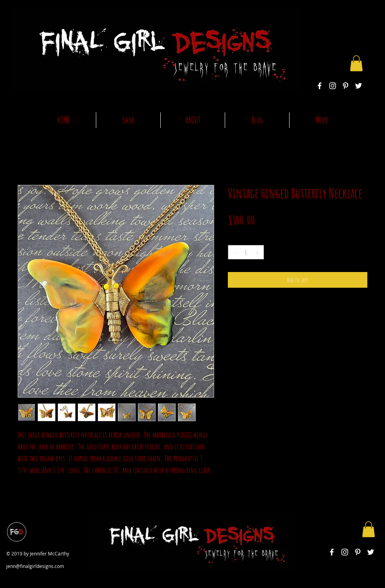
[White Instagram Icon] (333, 86)
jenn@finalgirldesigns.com (35, 566)
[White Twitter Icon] (358, 86)
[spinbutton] (246, 252)
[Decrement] (234, 252)
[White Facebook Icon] (320, 86)
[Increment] (258, 252)
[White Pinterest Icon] (346, 86)
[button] (356, 63)
